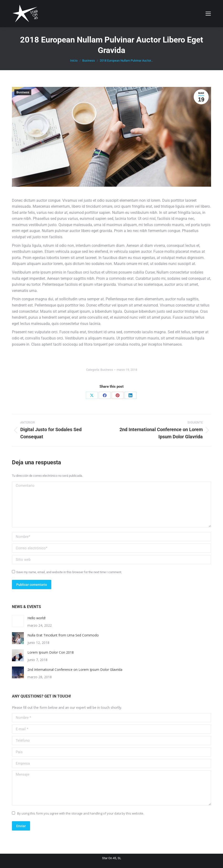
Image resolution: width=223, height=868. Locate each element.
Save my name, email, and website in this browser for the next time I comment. (69, 572)
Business (23, 92)
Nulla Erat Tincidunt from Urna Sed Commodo (63, 635)
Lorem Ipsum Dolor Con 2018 (51, 652)
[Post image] (18, 621)
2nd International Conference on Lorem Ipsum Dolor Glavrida (75, 670)
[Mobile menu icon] (208, 14)
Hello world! (36, 618)
